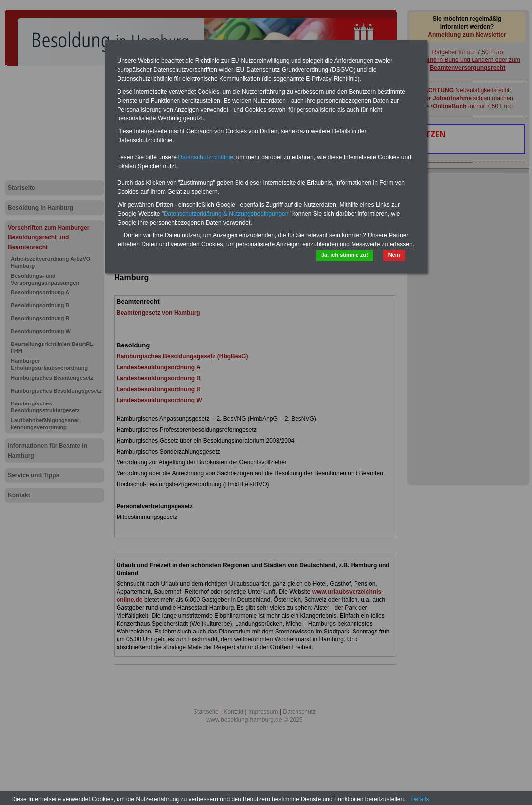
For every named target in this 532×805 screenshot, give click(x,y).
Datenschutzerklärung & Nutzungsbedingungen (226, 214)
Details (420, 799)
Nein (394, 255)
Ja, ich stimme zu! (345, 255)
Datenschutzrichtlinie (206, 157)
